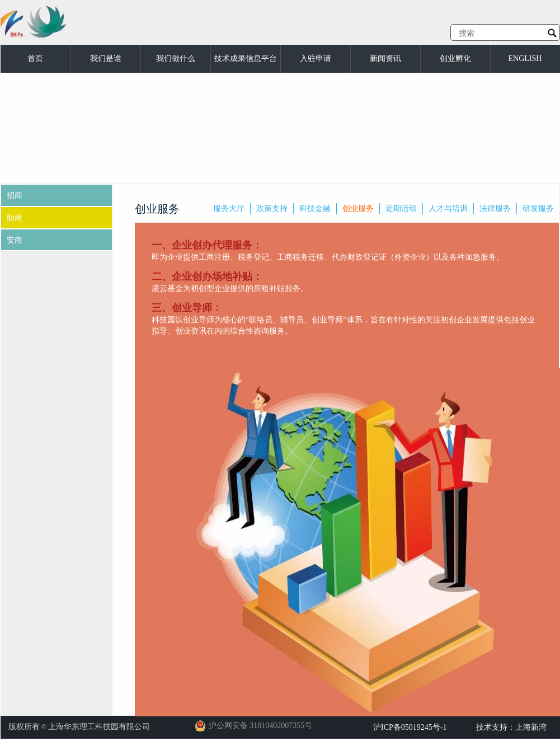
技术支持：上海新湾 (511, 727)
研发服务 (538, 208)
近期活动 (401, 208)
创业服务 (358, 208)
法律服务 (495, 208)
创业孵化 (455, 58)
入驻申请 (316, 58)
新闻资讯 (385, 58)
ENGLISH (525, 58)
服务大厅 (229, 208)
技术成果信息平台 (246, 58)
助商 (15, 218)
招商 (15, 196)
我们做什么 (176, 58)
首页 (35, 58)
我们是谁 (106, 58)
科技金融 (315, 208)
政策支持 (272, 208)
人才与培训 (448, 208)
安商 (15, 240)
